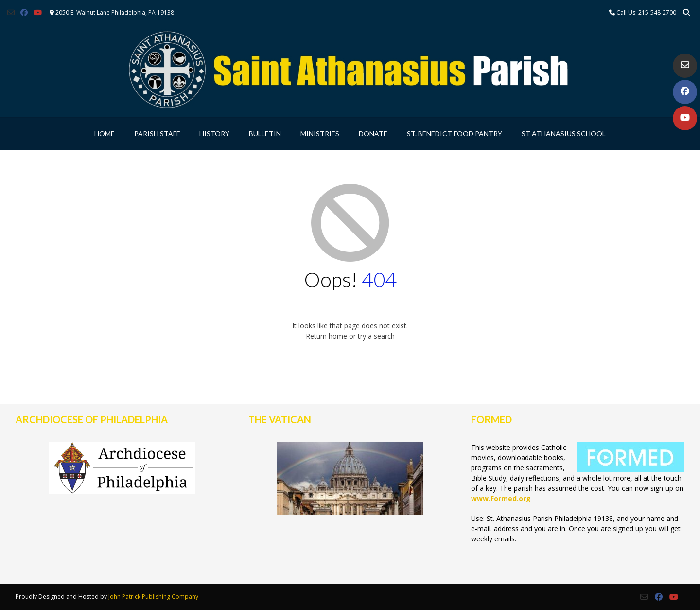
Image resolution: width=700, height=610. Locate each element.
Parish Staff (157, 134)
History (214, 134)
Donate (373, 134)
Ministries (320, 134)
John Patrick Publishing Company (153, 597)
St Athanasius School (564, 134)
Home (105, 134)
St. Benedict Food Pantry (455, 134)
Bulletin (265, 134)
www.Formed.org (501, 498)
